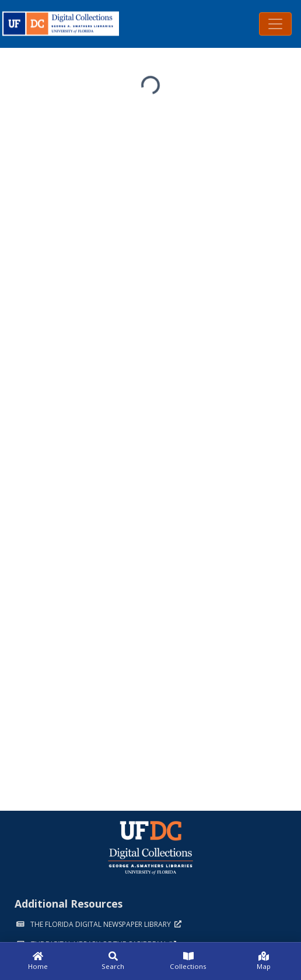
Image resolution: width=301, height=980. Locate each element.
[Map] (263, 961)
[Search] (113, 961)
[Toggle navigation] (275, 24)
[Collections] (188, 961)
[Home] (38, 961)
